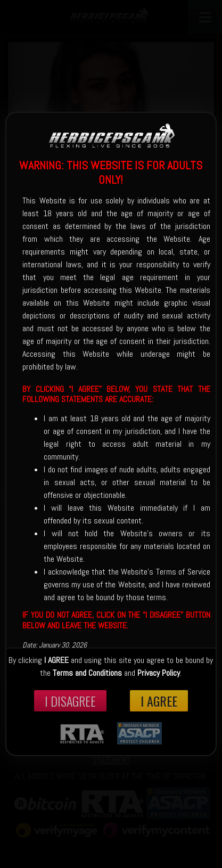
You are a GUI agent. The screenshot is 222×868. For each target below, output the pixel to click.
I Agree (159, 701)
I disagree (70, 701)
